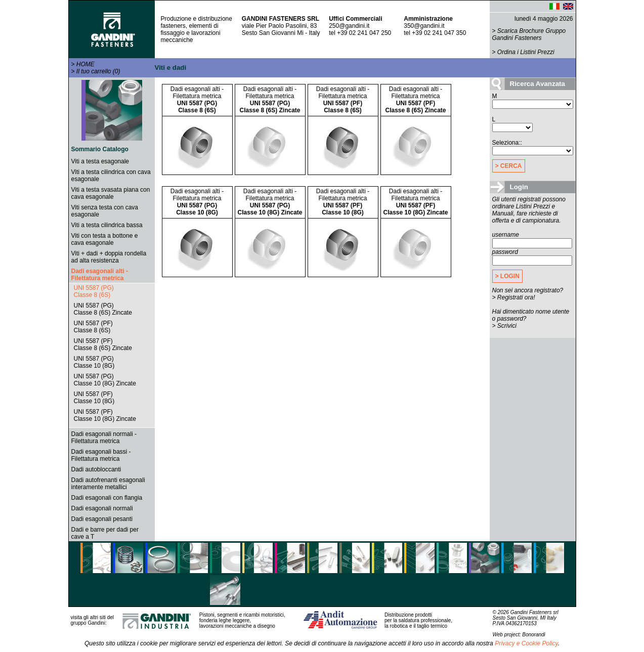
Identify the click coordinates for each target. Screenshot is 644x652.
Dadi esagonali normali (102, 508)
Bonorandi (534, 635)
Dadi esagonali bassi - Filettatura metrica (101, 455)
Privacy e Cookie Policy (526, 643)
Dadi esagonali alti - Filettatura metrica (100, 275)
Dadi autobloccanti (96, 469)
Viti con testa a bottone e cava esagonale (105, 239)
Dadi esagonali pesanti (102, 519)
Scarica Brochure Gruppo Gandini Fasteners (529, 34)
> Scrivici (504, 326)
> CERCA (509, 166)
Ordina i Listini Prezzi (526, 52)
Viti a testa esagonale (100, 161)
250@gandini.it (349, 26)
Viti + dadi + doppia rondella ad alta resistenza (109, 257)
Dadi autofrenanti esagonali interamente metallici (108, 484)
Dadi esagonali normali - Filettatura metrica (104, 438)
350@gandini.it (424, 26)
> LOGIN (507, 276)
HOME (85, 64)
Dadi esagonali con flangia (107, 498)
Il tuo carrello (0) (98, 71)
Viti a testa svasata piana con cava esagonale (111, 193)
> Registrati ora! (514, 297)
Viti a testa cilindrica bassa (107, 225)
